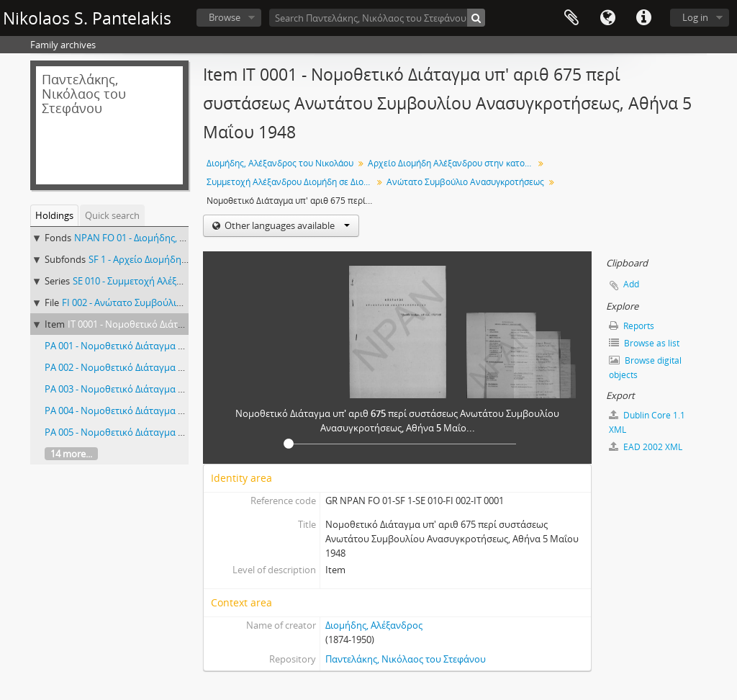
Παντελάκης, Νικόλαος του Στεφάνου (406, 659)
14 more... (71, 454)
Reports (632, 326)
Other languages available (286, 225)
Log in (695, 17)
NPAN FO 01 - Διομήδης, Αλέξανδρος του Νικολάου (184, 238)
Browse (225, 17)
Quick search (112, 215)
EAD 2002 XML (646, 447)
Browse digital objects (645, 368)
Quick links (643, 18)
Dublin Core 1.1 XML (647, 422)
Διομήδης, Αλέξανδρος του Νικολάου (280, 163)
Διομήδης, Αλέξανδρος (374, 625)
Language (607, 18)
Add (631, 284)
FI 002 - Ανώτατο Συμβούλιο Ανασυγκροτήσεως (164, 302)
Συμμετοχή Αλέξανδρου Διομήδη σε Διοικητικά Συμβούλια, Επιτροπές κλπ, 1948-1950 (291, 182)
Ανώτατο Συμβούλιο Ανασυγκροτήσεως (465, 182)
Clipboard (571, 18)
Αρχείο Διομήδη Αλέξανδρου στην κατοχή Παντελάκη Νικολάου (452, 163)
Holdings (54, 215)
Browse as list (644, 343)
